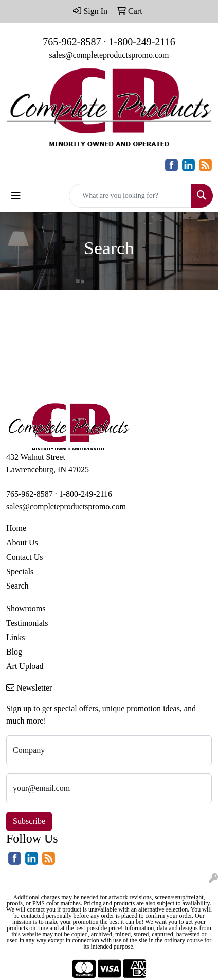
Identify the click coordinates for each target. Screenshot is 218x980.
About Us (22, 543)
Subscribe (29, 821)
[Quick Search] (130, 196)
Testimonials (27, 623)
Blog (14, 652)
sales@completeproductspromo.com (109, 55)
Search (17, 586)
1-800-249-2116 (142, 42)
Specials (20, 571)
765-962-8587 (72, 42)
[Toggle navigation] (16, 196)
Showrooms (26, 608)
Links (15, 637)
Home (16, 528)
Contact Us (25, 557)
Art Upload (25, 666)
